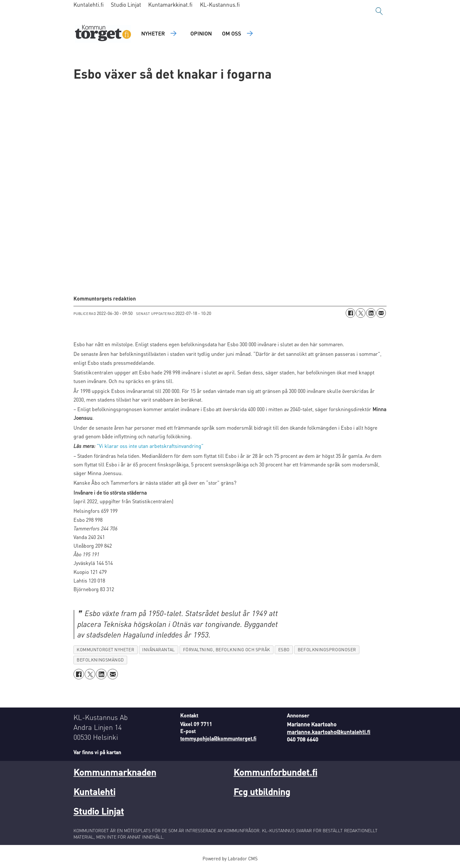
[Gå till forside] (103, 34)
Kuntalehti (94, 792)
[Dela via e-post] (381, 313)
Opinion (201, 33)
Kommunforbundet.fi (275, 772)
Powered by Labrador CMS (230, 858)
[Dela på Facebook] (350, 313)
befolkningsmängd (100, 660)
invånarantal (159, 649)
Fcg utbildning (262, 792)
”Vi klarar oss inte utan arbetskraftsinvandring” (150, 446)
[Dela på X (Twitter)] (361, 313)
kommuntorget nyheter (105, 649)
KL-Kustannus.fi (220, 4)
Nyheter (153, 33)
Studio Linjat (126, 4)
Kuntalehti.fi (89, 4)
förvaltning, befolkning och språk (227, 649)
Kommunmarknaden (115, 772)
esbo (284, 649)
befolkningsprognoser (327, 649)
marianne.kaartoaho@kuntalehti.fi (329, 732)
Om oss (232, 33)
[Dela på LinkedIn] (371, 313)
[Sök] (379, 11)
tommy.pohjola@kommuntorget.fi (218, 738)
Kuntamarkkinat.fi (170, 4)
